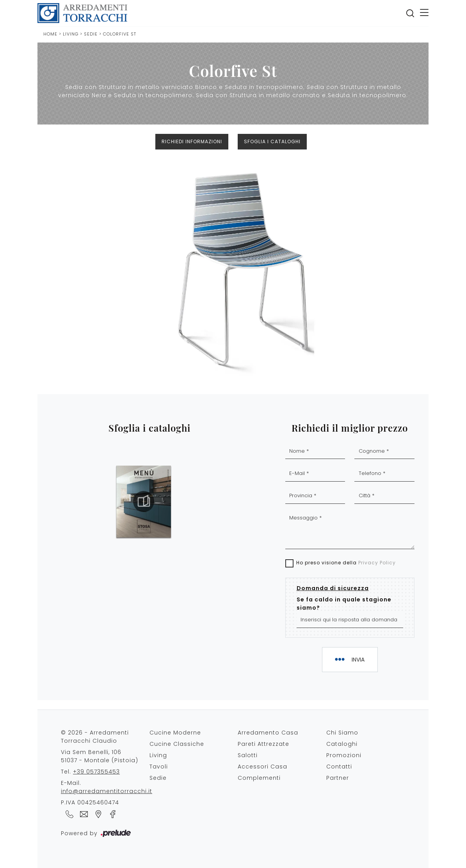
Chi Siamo (342, 733)
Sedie (92, 34)
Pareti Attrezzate (263, 744)
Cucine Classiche (177, 744)
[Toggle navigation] (424, 13)
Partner (338, 778)
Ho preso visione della (346, 563)
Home (50, 34)
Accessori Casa (262, 767)
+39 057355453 (96, 772)
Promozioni (344, 755)
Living (71, 34)
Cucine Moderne (175, 733)
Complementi (259, 778)
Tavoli (159, 767)
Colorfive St (120, 34)
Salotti (248, 755)
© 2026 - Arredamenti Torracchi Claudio (95, 737)
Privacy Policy (377, 563)
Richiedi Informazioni (192, 141)
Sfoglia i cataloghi (272, 141)
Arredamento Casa (268, 733)
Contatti (339, 767)
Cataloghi (342, 744)
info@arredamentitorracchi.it (107, 791)
